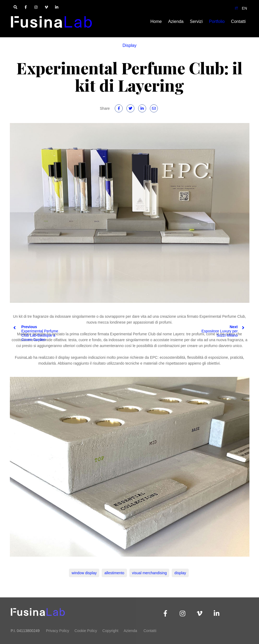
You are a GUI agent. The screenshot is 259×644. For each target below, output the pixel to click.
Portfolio (217, 21)
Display (129, 45)
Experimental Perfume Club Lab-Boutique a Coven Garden (36, 333)
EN (244, 8)
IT (236, 8)
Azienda (176, 21)
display (180, 573)
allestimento (114, 573)
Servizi (196, 21)
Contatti (238, 21)
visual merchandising (149, 573)
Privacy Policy (58, 631)
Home (156, 21)
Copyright (110, 631)
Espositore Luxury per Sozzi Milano (223, 331)
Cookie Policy (86, 631)
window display (84, 573)
